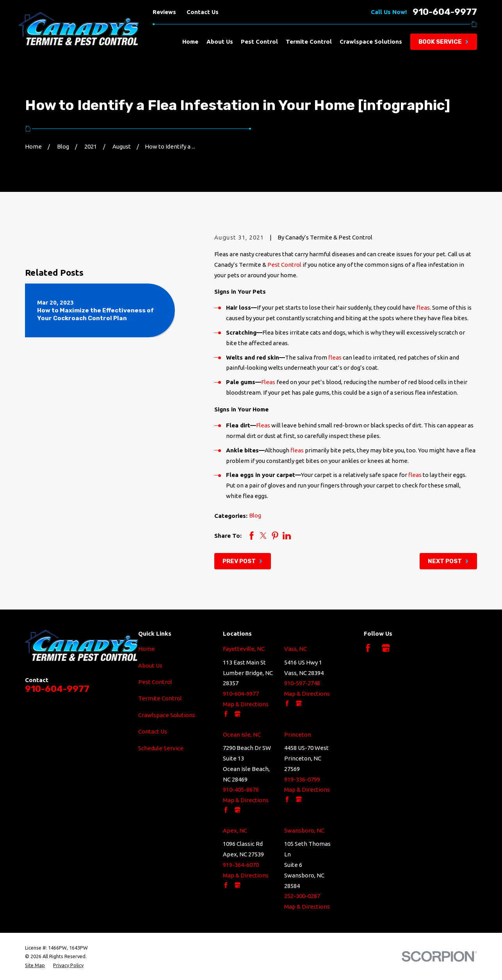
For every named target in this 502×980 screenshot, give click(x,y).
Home (147, 649)
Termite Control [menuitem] (309, 42)
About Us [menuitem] (220, 42)
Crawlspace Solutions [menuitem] (371, 42)
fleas (423, 307)
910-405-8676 (241, 789)
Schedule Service (161, 748)
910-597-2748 (302, 683)
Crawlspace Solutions (167, 715)
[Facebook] (368, 648)
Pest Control (284, 265)
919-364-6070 (241, 865)
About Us (150, 665)
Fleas (268, 382)
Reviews (164, 12)
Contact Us (203, 12)
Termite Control (160, 698)
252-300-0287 (302, 896)
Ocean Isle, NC (242, 735)
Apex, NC (235, 830)
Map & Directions (246, 704)
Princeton (298, 735)
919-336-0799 (302, 779)
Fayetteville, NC (244, 649)
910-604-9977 (445, 12)
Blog (255, 515)
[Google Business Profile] (386, 648)
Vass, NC (296, 649)
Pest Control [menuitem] (259, 42)
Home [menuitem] (190, 42)
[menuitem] (35, 965)
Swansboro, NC (304, 830)
